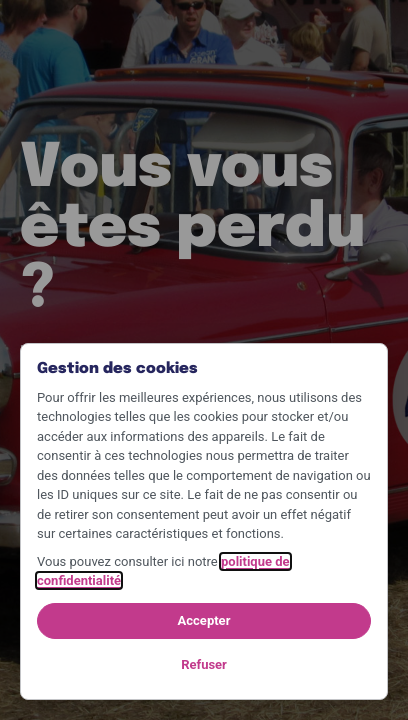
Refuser (204, 664)
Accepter (204, 620)
